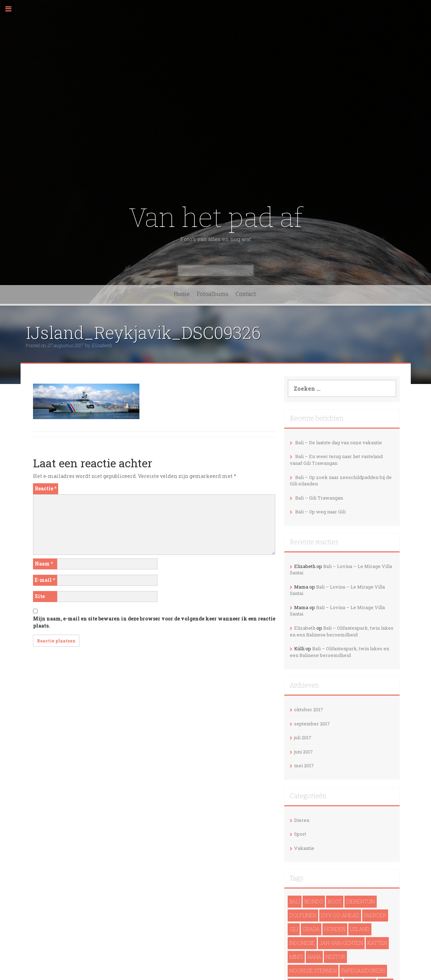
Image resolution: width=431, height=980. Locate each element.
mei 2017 (304, 765)
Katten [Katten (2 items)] (377, 943)
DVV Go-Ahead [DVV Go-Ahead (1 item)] (340, 915)
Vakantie (304, 848)
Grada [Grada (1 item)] (311, 929)
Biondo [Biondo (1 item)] (314, 901)
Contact (246, 294)
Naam (44, 564)
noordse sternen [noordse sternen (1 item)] (313, 971)
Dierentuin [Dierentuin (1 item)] (361, 901)
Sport (300, 834)
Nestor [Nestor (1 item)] (335, 957)
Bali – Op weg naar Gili (320, 512)
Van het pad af (215, 218)
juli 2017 (303, 737)
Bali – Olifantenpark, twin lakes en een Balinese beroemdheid (342, 631)
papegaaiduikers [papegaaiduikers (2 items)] (363, 971)
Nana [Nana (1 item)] (314, 957)
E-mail (45, 580)
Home (182, 294)
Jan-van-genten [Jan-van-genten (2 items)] (341, 943)
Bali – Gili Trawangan (319, 498)
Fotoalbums (213, 294)
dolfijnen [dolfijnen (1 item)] (303, 915)
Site (40, 596)
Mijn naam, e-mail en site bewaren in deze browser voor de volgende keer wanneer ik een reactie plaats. (154, 622)
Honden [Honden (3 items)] (335, 929)
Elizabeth (102, 345)
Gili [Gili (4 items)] (294, 929)
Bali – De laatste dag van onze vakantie (339, 442)
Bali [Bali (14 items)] (295, 901)
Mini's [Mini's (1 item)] (296, 957)
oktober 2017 (309, 709)
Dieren (302, 820)
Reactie (46, 488)
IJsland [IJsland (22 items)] (360, 929)
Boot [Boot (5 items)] (335, 901)
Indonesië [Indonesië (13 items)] (302, 943)
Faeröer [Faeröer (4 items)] (375, 915)
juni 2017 (303, 752)
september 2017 (312, 724)
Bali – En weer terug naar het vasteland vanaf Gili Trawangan (336, 460)
